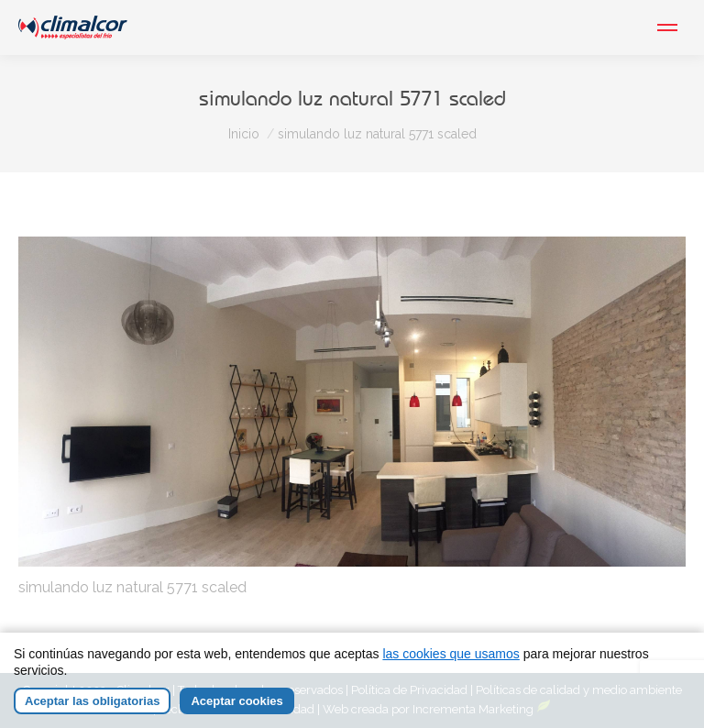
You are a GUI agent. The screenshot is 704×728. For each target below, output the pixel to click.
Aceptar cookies (236, 701)
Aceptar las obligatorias (92, 701)
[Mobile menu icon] (667, 28)
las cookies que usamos (451, 654)
